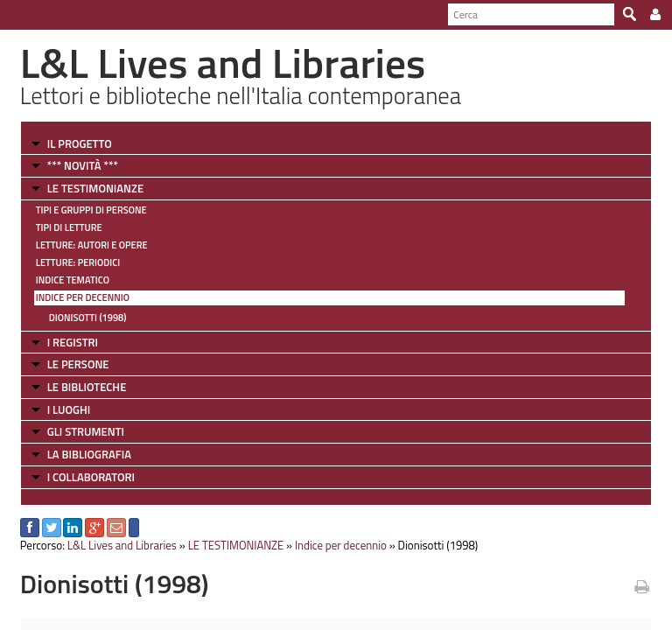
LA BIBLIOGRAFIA (89, 454)
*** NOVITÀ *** (83, 165)
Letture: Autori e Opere (92, 245)
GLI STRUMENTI (86, 431)
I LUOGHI (69, 409)
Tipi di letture (69, 227)
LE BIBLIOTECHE (87, 387)
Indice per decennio (83, 297)
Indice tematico (73, 280)
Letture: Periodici (78, 262)
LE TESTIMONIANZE (95, 188)
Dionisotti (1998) (88, 318)
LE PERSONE (78, 364)
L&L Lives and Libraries (122, 545)
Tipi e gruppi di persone (91, 210)
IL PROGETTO (80, 143)
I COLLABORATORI (91, 477)
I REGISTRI (73, 342)
